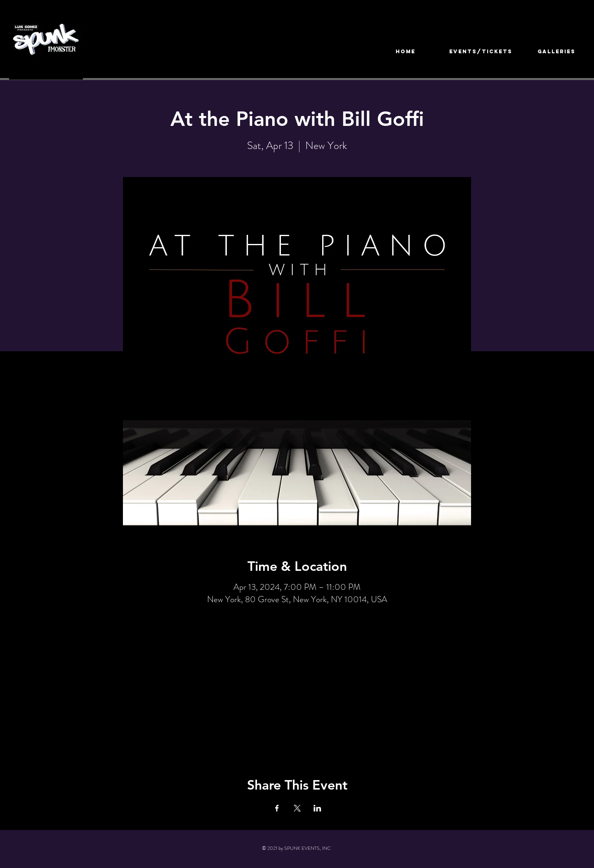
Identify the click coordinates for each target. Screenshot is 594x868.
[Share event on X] (297, 808)
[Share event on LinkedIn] (317, 808)
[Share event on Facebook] (277, 808)
